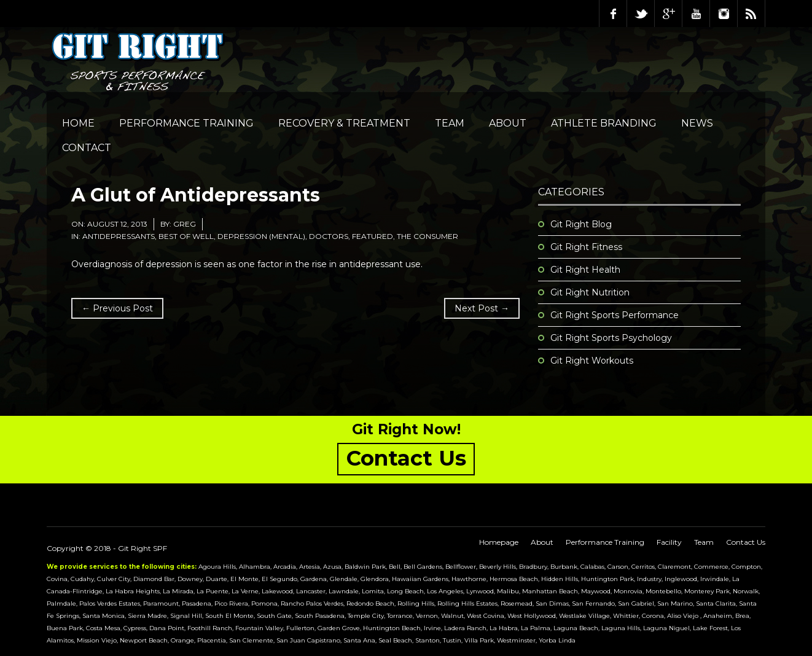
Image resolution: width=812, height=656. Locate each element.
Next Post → (482, 308)
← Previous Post (117, 308)
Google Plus (668, 14)
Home (78, 123)
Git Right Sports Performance (615, 315)
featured (373, 236)
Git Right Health (585, 270)
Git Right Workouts (592, 361)
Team (450, 123)
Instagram (724, 14)
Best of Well (186, 236)
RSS (751, 14)
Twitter (641, 14)
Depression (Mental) (261, 236)
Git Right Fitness (586, 247)
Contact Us (746, 542)
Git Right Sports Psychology (611, 338)
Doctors (329, 236)
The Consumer (427, 236)
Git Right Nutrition (590, 292)
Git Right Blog (581, 224)
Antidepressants (119, 236)
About (508, 123)
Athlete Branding (604, 123)
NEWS (697, 123)
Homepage (499, 542)
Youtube (696, 14)
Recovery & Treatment (344, 123)
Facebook (613, 14)
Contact (87, 148)
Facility (669, 542)
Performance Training (186, 123)
